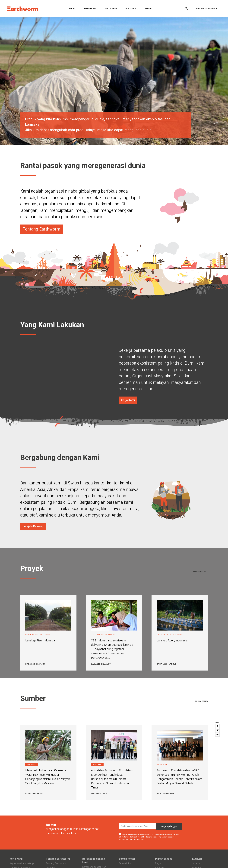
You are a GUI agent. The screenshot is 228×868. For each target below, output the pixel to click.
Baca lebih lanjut (35, 664)
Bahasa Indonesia (206, 9)
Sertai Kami (111, 9)
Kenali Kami (90, 9)
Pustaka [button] (130, 9)
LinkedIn (196, 863)
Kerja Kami (16, 859)
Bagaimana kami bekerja (22, 863)
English (159, 863)
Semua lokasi (127, 859)
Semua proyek (200, 572)
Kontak (149, 9)
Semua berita (201, 701)
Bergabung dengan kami (94, 861)
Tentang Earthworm (58, 859)
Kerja (72, 9)
